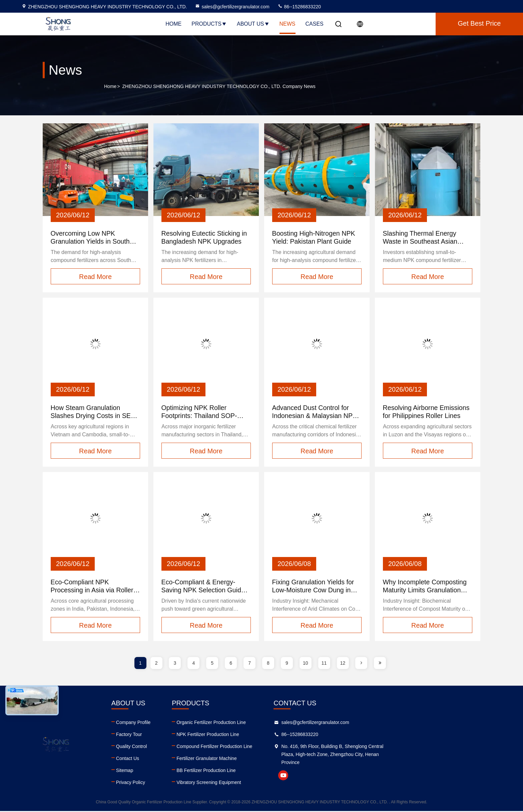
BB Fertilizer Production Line (283, 771)
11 (324, 664)
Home (173, 24)
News (288, 24)
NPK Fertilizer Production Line (285, 735)
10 (306, 664)
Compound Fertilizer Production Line (291, 747)
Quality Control (170, 747)
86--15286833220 (299, 7)
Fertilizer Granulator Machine (284, 759)
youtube (399, 776)
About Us (253, 24)
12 (343, 664)
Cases (315, 24)
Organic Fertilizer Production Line (288, 723)
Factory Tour (167, 735)
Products (209, 24)
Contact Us (166, 759)
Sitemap (163, 771)
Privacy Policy (169, 783)
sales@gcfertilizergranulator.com (232, 7)
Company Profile (172, 723)
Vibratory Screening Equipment (286, 783)
